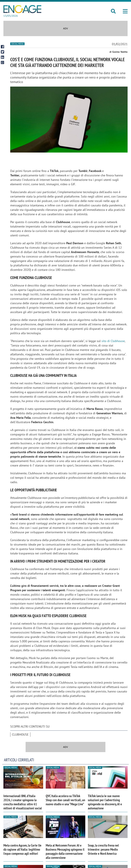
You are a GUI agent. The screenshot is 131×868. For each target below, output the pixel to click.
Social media (17, 44)
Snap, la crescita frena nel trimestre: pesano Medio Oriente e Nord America (103, 849)
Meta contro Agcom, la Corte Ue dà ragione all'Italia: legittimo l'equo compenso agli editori (22, 849)
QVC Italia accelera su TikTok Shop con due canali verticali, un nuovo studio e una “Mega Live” (65, 800)
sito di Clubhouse (113, 341)
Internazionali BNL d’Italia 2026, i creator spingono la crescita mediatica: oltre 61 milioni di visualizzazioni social (23, 802)
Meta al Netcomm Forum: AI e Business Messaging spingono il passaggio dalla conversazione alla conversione (65, 851)
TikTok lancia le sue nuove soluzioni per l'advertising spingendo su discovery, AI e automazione (105, 802)
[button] (125, 11)
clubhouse (20, 734)
